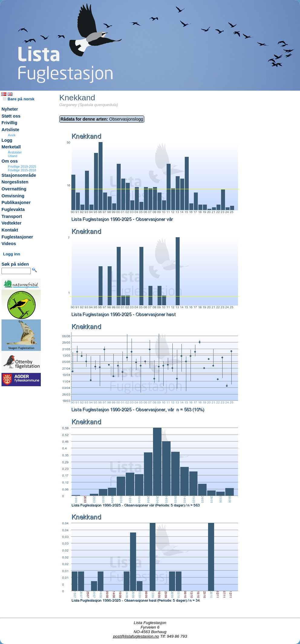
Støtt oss (11, 116)
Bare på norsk (19, 99)
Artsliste (10, 130)
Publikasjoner (16, 202)
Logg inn (11, 254)
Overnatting (14, 189)
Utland (13, 156)
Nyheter (10, 109)
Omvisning (13, 196)
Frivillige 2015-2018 (22, 170)
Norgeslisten (15, 182)
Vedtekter (11, 223)
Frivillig (9, 123)
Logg (7, 140)
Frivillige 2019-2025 (22, 167)
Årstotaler (15, 152)
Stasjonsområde (19, 175)
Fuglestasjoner (17, 237)
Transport (12, 216)
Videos (9, 244)
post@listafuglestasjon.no (136, 636)
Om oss (10, 161)
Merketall (11, 147)
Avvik (12, 135)
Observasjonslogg (102, 119)
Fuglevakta (13, 209)
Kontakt (10, 230)
